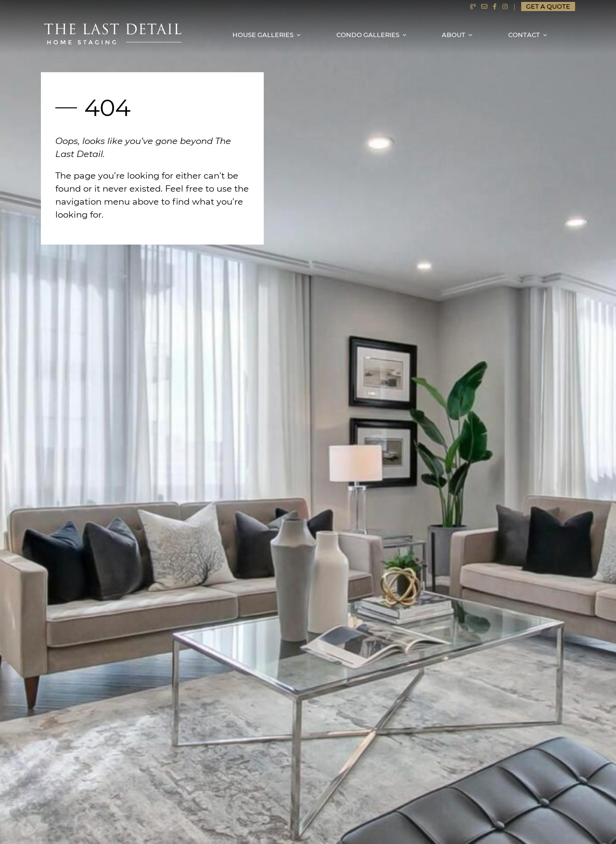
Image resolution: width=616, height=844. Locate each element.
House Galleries (263, 35)
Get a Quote (548, 6)
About (454, 35)
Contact (524, 35)
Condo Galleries (368, 35)
